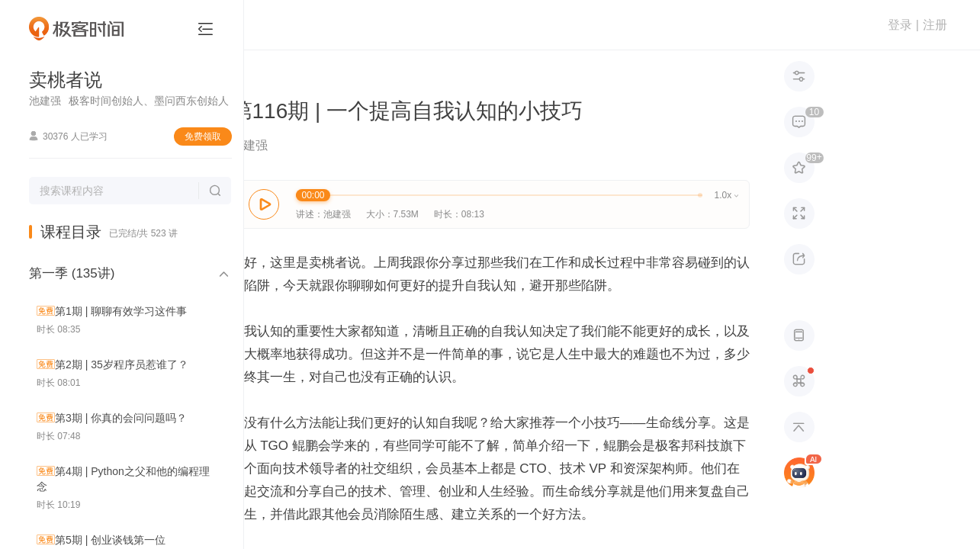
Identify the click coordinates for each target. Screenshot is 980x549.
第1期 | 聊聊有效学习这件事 (121, 311)
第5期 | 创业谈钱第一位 (110, 540)
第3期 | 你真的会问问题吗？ (121, 418)
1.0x (726, 195)
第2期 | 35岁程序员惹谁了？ (122, 364)
